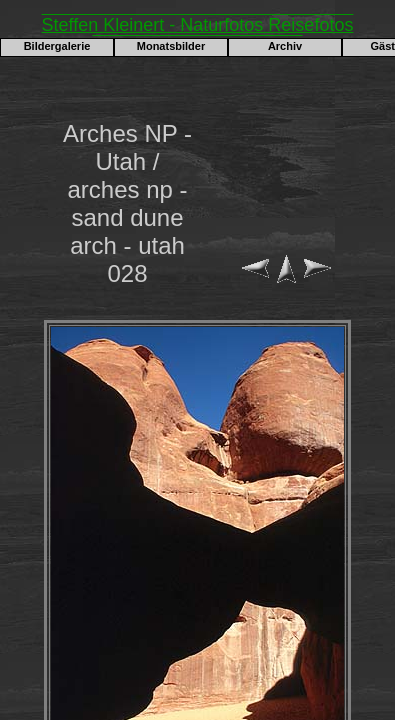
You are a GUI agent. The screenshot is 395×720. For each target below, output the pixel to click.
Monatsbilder (171, 46)
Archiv (285, 46)
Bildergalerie (57, 46)
